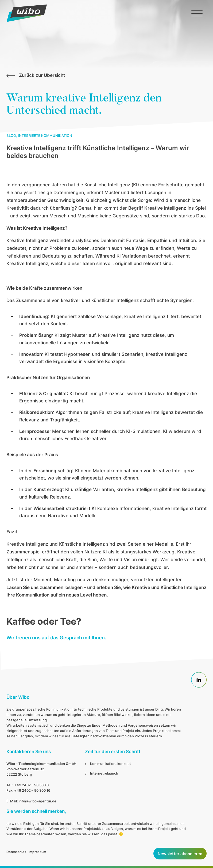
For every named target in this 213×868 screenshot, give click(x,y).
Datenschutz (16, 852)
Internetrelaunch (104, 773)
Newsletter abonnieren (180, 854)
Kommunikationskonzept (111, 764)
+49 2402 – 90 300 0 (31, 785)
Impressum (37, 852)
